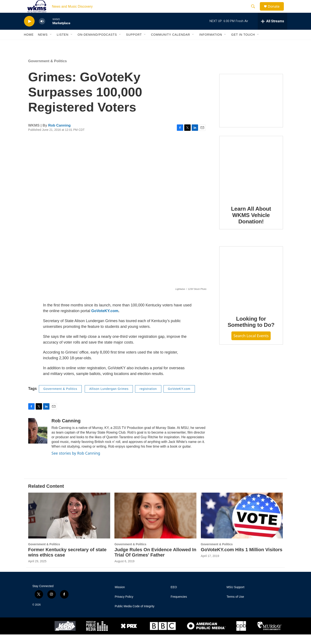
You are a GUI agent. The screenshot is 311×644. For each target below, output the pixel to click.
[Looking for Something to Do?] (251, 287)
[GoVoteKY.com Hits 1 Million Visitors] (242, 525)
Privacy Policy (124, 606)
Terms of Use (235, 606)
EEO (174, 597)
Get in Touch (243, 44)
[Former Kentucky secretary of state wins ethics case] (69, 525)
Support (134, 44)
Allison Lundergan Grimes (109, 398)
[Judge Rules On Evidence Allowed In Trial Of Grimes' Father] (155, 525)
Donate (276, 11)
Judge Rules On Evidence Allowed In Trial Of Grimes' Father (155, 562)
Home (29, 44)
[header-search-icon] (255, 11)
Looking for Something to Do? (251, 331)
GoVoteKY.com (105, 320)
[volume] (42, 31)
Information (211, 44)
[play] (29, 31)
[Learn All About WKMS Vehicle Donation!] (251, 177)
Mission (120, 597)
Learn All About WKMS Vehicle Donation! (251, 225)
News (43, 44)
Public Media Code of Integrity (135, 616)
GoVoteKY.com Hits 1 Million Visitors (242, 559)
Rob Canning (59, 135)
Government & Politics (48, 71)
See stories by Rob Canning (76, 463)
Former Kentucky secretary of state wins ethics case (67, 562)
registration (148, 398)
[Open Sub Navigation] (51, 44)
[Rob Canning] (38, 440)
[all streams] (272, 31)
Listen (63, 44)
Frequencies (179, 606)
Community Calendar (170, 44)
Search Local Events (251, 345)
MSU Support (235, 597)
